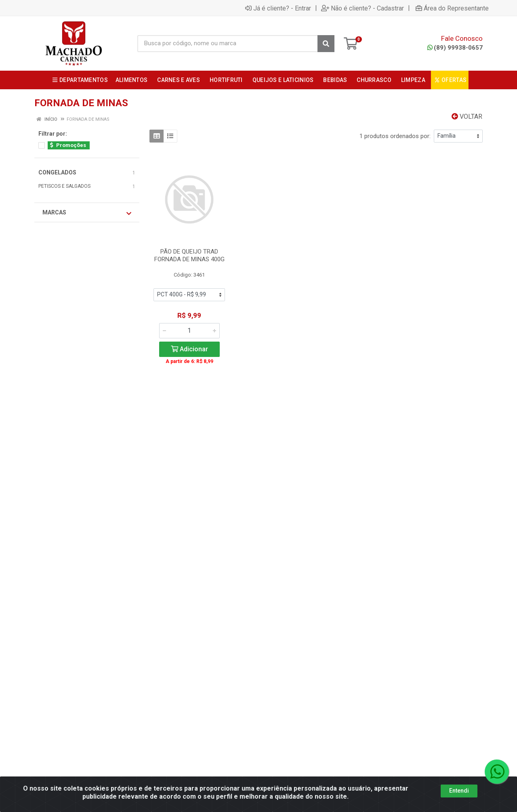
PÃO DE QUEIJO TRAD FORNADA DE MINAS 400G (189, 255)
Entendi (459, 797)
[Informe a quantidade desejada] (189, 331)
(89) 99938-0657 (455, 48)
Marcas (87, 213)
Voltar (467, 116)
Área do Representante (452, 8)
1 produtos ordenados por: (395, 136)
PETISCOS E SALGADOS (64, 186)
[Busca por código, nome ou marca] (228, 44)
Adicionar (189, 349)
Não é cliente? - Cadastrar (363, 8)
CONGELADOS (57, 172)
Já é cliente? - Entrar (278, 8)
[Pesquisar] (326, 44)
